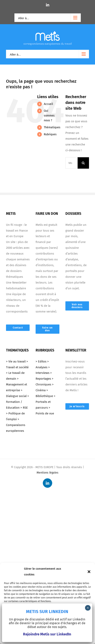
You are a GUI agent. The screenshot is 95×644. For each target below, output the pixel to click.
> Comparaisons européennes (16, 425)
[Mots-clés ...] (71, 163)
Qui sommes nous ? (49, 116)
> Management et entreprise (16, 384)
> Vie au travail (16, 361)
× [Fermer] (88, 608)
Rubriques (50, 134)
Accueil (48, 104)
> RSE (24, 408)
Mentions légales (47, 473)
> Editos (41, 361)
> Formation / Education (17, 402)
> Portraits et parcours (45, 402)
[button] (89, 572)
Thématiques (52, 127)
